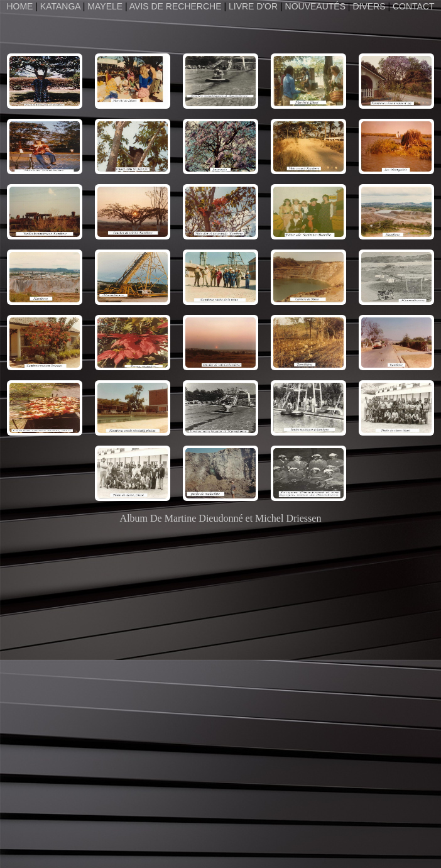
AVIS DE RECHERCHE (176, 6)
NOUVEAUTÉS (315, 6)
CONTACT (414, 6)
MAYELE (105, 6)
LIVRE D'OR (253, 6)
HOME (21, 6)
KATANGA (60, 6)
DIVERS (369, 6)
